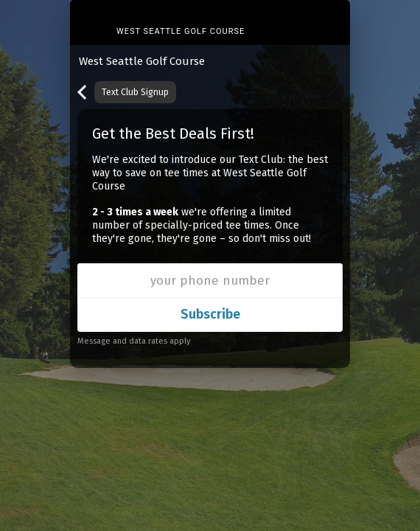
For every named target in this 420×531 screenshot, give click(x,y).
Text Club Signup (135, 92)
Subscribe (210, 314)
